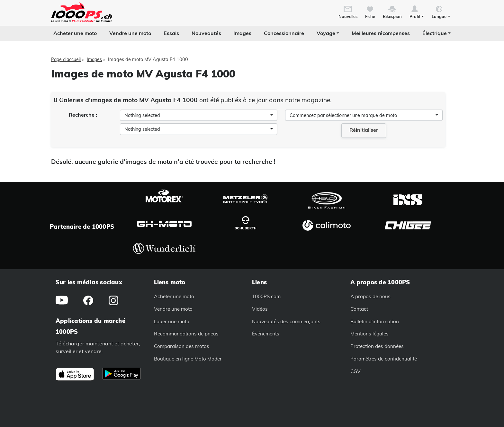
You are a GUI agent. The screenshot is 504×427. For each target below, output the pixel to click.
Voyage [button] (326, 33)
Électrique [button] (435, 33)
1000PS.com (266, 296)
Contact (359, 309)
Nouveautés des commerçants (286, 321)
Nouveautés (206, 33)
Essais (171, 33)
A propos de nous (370, 296)
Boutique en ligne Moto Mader (188, 359)
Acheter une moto (75, 33)
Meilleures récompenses (381, 33)
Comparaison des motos (182, 346)
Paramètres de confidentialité (384, 359)
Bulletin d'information (375, 321)
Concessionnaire (284, 33)
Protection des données (377, 346)
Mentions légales (369, 334)
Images (242, 33)
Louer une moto (172, 321)
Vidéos (260, 309)
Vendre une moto (130, 33)
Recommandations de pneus (186, 334)
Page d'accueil (66, 59)
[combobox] (199, 115)
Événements (266, 334)
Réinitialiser (364, 130)
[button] (417, 12)
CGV (355, 371)
